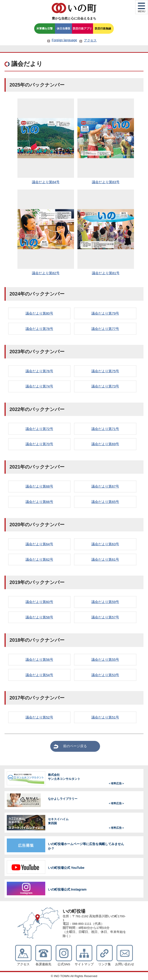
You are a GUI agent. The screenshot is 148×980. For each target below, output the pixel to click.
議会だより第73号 (105, 386)
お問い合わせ (125, 964)
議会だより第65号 (105, 502)
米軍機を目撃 (45, 29)
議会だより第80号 (39, 313)
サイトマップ (84, 964)
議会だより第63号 (105, 544)
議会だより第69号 (105, 444)
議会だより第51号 (105, 717)
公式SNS (64, 964)
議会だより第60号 (39, 602)
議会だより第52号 (39, 717)
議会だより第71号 (105, 429)
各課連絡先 (43, 964)
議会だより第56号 (39, 659)
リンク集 (105, 964)
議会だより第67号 (105, 486)
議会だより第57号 (105, 617)
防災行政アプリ (82, 29)
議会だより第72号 (39, 429)
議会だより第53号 (105, 675)
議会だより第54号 (39, 675)
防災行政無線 (103, 29)
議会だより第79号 (105, 313)
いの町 (74, 8)
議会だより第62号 (39, 559)
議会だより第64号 (39, 544)
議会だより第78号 (39, 329)
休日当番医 (64, 29)
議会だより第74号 (39, 386)
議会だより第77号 (105, 329)
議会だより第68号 (39, 486)
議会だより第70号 (39, 444)
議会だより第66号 (39, 502)
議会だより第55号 (105, 659)
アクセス (90, 40)
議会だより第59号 (105, 602)
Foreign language (64, 40)
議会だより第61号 (105, 559)
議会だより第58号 (39, 617)
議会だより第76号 (39, 371)
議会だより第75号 (105, 371)
